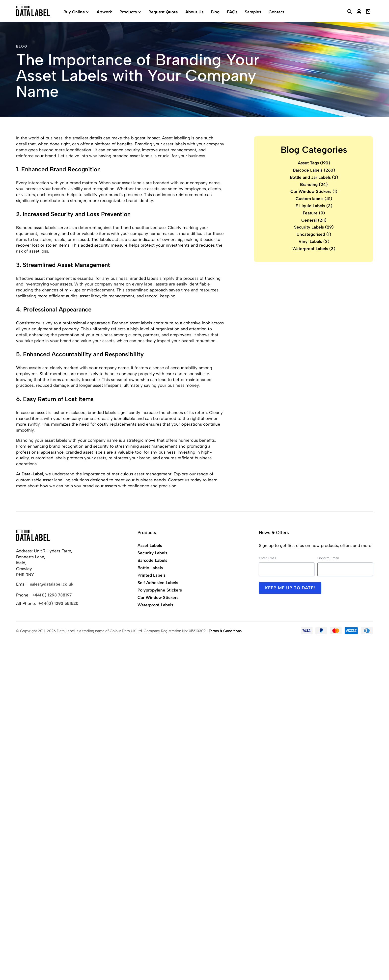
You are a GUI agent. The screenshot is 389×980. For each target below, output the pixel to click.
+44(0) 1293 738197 (52, 595)
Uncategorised (314, 234)
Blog (215, 12)
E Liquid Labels (314, 206)
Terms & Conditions (225, 631)
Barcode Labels (314, 170)
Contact (276, 12)
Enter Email (267, 558)
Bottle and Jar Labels (314, 177)
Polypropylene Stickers (160, 590)
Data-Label (32, 474)
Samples (253, 12)
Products (128, 12)
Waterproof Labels (314, 249)
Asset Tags (314, 163)
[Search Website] (350, 12)
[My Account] (359, 12)
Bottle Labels (150, 568)
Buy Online (74, 12)
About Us (194, 12)
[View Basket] (368, 12)
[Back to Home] (33, 536)
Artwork (104, 12)
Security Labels (314, 227)
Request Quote (163, 12)
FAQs (232, 12)
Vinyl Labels (314, 241)
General (314, 220)
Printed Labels (152, 575)
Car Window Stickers (314, 191)
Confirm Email (328, 558)
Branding (314, 184)
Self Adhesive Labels (158, 583)
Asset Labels (150, 545)
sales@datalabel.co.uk (52, 584)
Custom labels (314, 199)
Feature (314, 213)
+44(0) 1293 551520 (58, 603)
